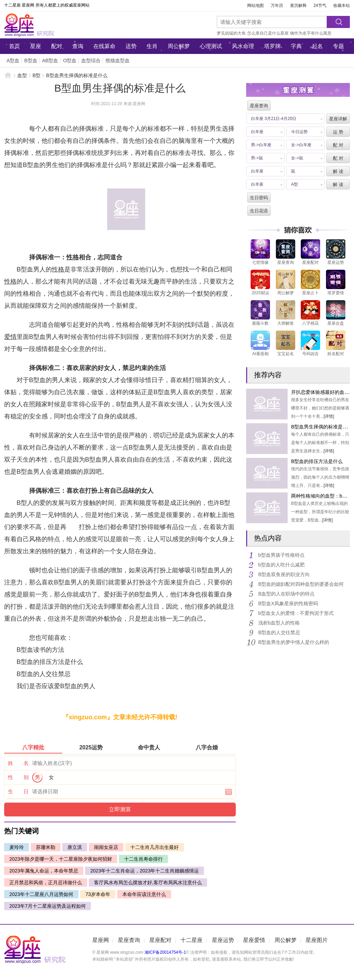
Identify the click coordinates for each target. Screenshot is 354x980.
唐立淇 (75, 847)
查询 (78, 46)
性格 (73, 257)
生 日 (18, 791)
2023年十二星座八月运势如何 (41, 894)
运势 (131, 46)
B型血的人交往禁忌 (279, 632)
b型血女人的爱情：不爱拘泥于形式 (296, 613)
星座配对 (160, 940)
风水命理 (243, 46)
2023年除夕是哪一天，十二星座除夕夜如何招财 (61, 859)
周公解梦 (179, 46)
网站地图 (255, 6)
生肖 (152, 46)
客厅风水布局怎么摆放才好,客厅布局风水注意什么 (148, 882)
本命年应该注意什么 (144, 894)
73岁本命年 (98, 894)
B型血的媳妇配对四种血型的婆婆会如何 (301, 584)
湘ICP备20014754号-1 (165, 952)
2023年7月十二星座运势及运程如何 (48, 906)
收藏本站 (342, 6)
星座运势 (223, 940)
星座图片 (317, 940)
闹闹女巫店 (106, 847)
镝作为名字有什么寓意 (311, 33)
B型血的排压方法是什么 (317, 461)
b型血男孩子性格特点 (281, 555)
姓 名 (18, 763)
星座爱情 (254, 940)
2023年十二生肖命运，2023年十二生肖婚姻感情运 (145, 871)
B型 (36, 75)
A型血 (13, 61)
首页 (15, 46)
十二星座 (192, 940)
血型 (22, 75)
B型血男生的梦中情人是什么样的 (294, 642)
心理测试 (211, 46)
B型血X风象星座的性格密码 (288, 603)
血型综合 (91, 61)
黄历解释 (298, 6)
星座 (36, 46)
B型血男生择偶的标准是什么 (322, 427)
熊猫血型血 (118, 61)
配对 (57, 46)
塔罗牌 (272, 46)
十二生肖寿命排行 (143, 859)
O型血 (70, 61)
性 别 (18, 777)
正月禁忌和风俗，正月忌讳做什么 (46, 882)
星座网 (51, 25)
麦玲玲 (17, 847)
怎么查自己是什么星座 (268, 33)
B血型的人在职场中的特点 (286, 594)
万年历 (277, 6)
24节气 (320, 6)
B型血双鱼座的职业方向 (284, 574)
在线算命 (104, 46)
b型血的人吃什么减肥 (281, 565)
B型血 (31, 61)
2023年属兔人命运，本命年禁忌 (44, 871)
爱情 (10, 337)
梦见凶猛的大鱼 (231, 33)
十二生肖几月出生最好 (155, 847)
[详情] (329, 416)
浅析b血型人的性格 (279, 623)
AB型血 (50, 61)
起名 (317, 46)
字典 (296, 46)
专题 (338, 46)
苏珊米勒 (46, 847)
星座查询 (129, 940)
